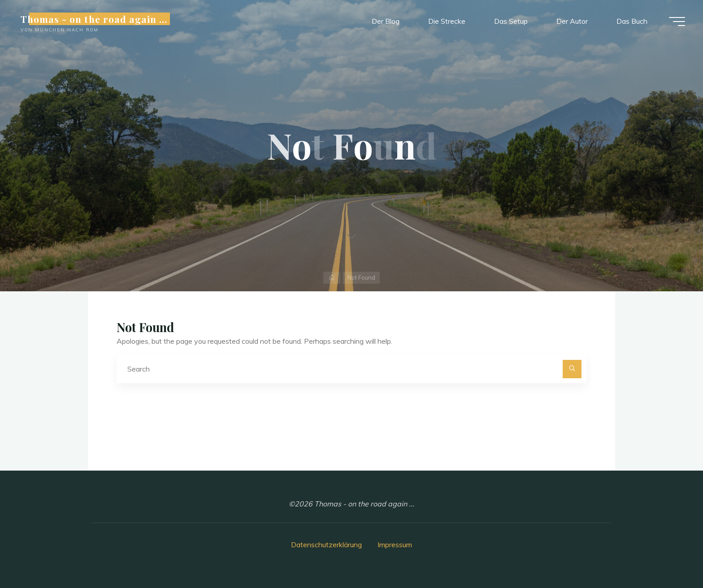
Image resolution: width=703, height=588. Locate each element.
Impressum (395, 545)
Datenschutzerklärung (326, 545)
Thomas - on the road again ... (94, 19)
